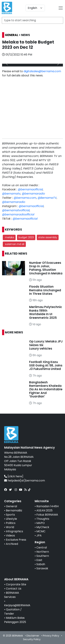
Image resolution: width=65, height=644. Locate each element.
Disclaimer (33, 636)
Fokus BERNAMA (47, 515)
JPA (39, 536)
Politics (11, 523)
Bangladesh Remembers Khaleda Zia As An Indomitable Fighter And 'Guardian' (46, 389)
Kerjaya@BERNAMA (17, 605)
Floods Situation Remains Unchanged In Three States (45, 290)
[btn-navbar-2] (61, 8)
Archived (12, 544)
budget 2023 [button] (26, 237)
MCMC (41, 531)
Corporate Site (16, 584)
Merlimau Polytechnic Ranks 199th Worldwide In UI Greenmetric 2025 (46, 312)
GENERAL (12, 35)
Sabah (41, 564)
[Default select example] (35, 8)
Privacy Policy (51, 636)
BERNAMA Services (12, 595)
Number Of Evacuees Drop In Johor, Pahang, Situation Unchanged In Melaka (46, 268)
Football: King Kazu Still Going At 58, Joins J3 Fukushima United (46, 366)
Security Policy (32, 639)
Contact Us (14, 589)
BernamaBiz (14, 510)
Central (42, 548)
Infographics (14, 531)
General (11, 506)
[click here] (15, 476)
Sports (10, 515)
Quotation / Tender (13, 612)
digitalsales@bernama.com (42, 71)
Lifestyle (11, 519)
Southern (43, 556)
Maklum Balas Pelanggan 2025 (15, 620)
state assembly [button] (48, 237)
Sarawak (42, 568)
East (39, 560)
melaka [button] (9, 237)
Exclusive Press (16, 540)
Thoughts (43, 519)
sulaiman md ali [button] (14, 244)
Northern (43, 552)
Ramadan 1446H (47, 506)
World (10, 527)
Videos (10, 536)
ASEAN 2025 (44, 510)
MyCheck (43, 527)
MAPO (41, 523)
